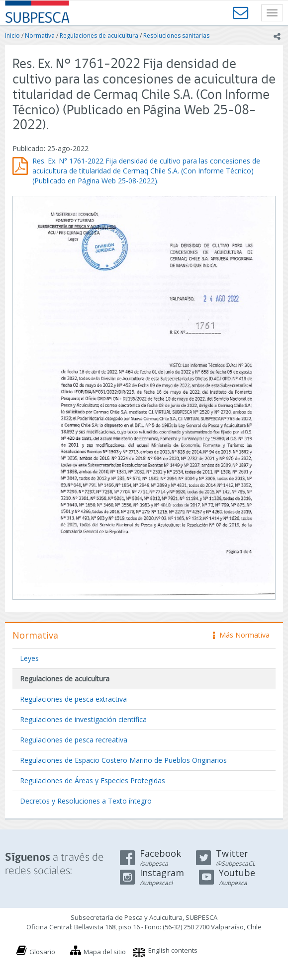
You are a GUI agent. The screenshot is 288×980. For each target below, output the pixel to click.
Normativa (40, 36)
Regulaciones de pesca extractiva (73, 699)
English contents (173, 950)
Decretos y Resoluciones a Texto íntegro (86, 801)
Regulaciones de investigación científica (83, 719)
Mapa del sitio (105, 952)
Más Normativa (241, 635)
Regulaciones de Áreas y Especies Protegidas (93, 780)
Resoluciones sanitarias (176, 36)
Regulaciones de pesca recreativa (74, 740)
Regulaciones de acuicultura (99, 36)
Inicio (12, 36)
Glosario (42, 952)
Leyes (29, 658)
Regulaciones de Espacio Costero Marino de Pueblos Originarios (123, 760)
